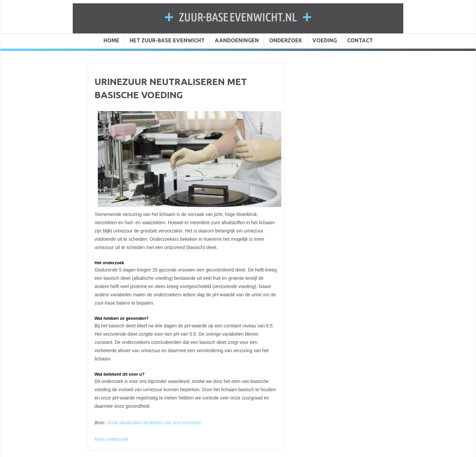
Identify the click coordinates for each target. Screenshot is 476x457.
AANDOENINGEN (237, 40)
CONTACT (360, 40)
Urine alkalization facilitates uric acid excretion (154, 423)
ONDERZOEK (286, 40)
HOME (111, 40)
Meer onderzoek (111, 439)
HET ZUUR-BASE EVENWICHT (167, 40)
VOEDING (325, 40)
